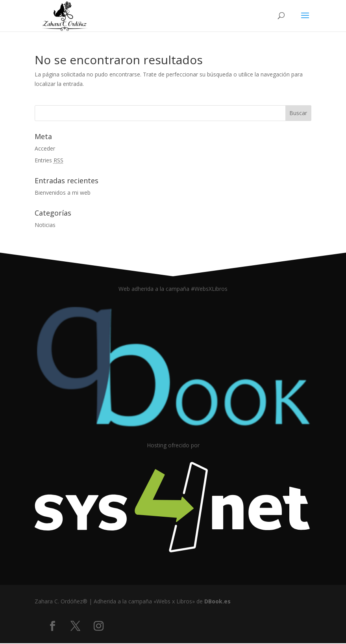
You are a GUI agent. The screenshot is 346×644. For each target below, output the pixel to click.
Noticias (45, 225)
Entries (49, 160)
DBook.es (217, 601)
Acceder (45, 148)
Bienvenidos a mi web (63, 193)
